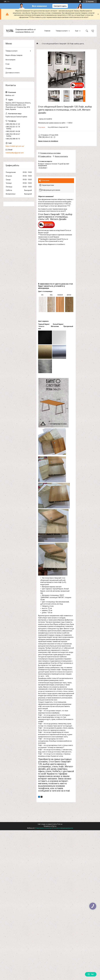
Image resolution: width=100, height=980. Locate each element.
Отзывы (8, 68)
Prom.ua (60, 824)
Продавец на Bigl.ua (50, 826)
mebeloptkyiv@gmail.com (15, 153)
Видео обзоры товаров (14, 55)
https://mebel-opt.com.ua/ (15, 146)
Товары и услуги (62, 31)
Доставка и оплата (12, 73)
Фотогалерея (10, 60)
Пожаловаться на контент (44, 828)
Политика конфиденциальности (63, 828)
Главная (47, 31)
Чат (91, 974)
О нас (8, 64)
